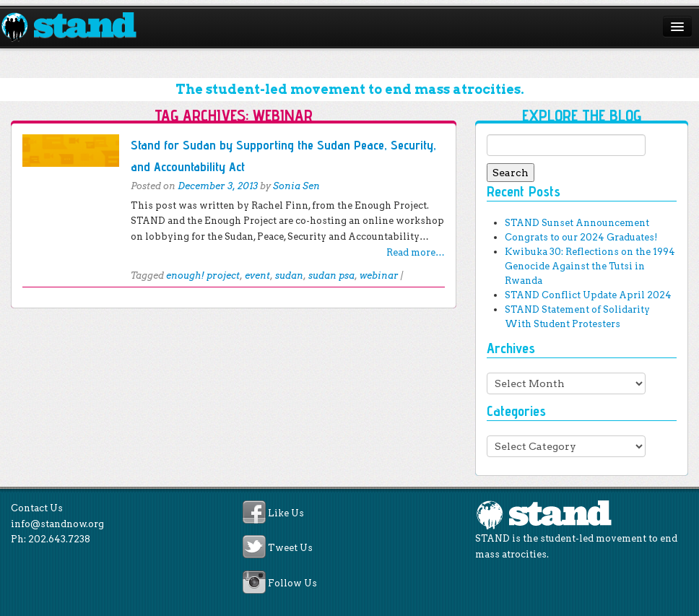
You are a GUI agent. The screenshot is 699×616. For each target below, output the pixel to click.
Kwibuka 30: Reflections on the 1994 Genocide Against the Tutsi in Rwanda (590, 266)
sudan (289, 276)
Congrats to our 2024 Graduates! (581, 237)
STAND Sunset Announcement (577, 223)
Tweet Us (290, 548)
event (257, 276)
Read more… (416, 252)
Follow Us (292, 583)
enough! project (203, 276)
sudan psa (331, 276)
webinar (379, 276)
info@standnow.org (57, 524)
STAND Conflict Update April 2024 (588, 295)
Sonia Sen (296, 186)
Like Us (286, 513)
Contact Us (37, 508)
